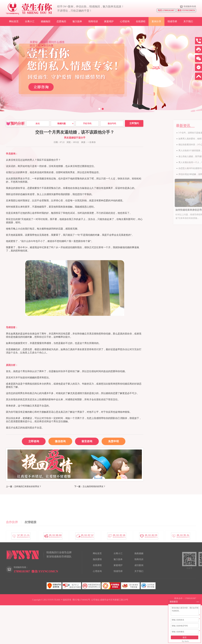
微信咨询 (57, 440)
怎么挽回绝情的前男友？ (94, 486)
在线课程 (141, 21)
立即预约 (134, 123)
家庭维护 (109, 21)
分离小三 (30, 21)
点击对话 (59, 60)
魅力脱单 (77, 21)
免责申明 (113, 441)
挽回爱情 (97, 559)
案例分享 (156, 21)
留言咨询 (87, 441)
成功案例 (139, 565)
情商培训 (93, 21)
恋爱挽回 (61, 21)
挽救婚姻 (139, 553)
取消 (41, 59)
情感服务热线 (190, 6)
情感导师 (172, 21)
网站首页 (14, 21)
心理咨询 (125, 21)
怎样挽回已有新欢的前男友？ (28, 486)
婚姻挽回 (46, 21)
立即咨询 (34, 441)
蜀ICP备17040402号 (81, 600)
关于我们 (188, 21)
